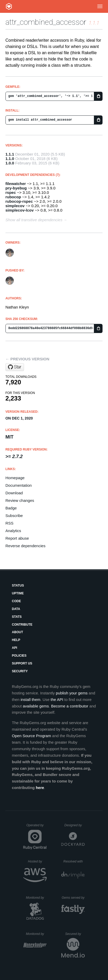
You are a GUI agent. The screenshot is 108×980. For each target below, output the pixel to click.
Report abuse (17, 538)
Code (17, 601)
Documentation (19, 485)
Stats (17, 617)
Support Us (22, 663)
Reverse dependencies (25, 546)
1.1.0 (10, 159)
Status (18, 585)
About (18, 632)
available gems (36, 706)
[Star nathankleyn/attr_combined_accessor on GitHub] (15, 367)
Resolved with (74, 861)
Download (14, 493)
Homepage (15, 478)
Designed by (75, 825)
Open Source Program (32, 736)
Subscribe (14, 516)
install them (31, 699)
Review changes (20, 500)
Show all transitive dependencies (34, 220)
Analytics (13, 531)
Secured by (75, 934)
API (15, 648)
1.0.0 (10, 163)
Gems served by (73, 898)
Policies (19, 656)
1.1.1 (10, 154)
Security (20, 671)
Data (16, 609)
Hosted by (37, 861)
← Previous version (27, 359)
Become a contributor (70, 706)
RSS (10, 523)
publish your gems (72, 693)
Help (16, 640)
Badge (11, 508)
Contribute (22, 625)
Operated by (37, 827)
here (40, 788)
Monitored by (36, 898)
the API (57, 699)
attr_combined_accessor (46, 22)
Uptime (18, 593)
